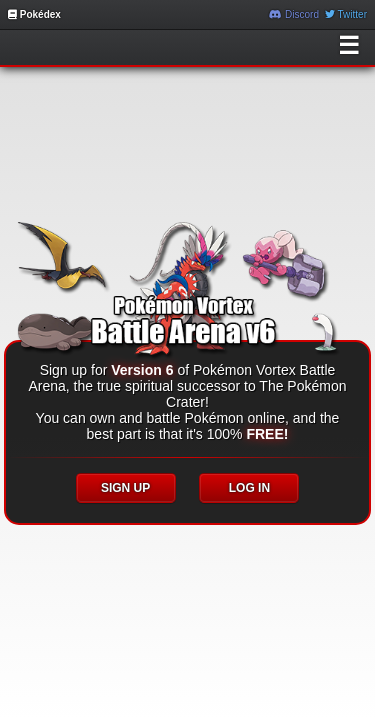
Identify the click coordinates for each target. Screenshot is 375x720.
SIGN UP (125, 488)
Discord (294, 14)
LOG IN (249, 488)
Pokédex (34, 14)
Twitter (346, 14)
